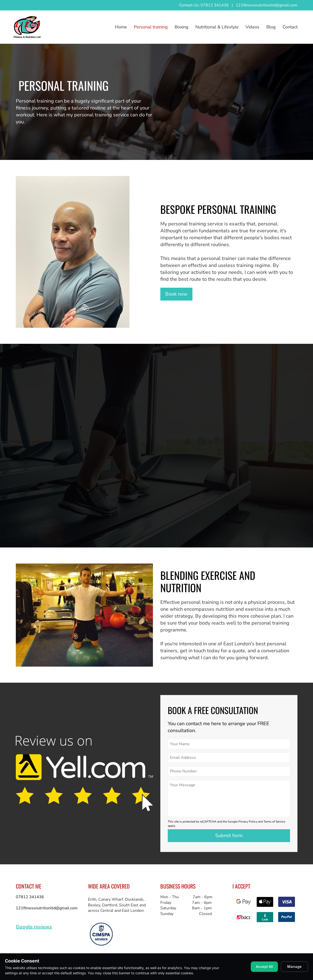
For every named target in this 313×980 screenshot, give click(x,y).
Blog (271, 27)
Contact (290, 27)
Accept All (264, 967)
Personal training (151, 27)
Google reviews (34, 927)
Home (121, 27)
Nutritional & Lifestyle (217, 27)
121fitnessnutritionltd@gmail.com (267, 5)
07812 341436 (30, 897)
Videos (252, 27)
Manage (294, 967)
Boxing (182, 27)
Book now (176, 294)
